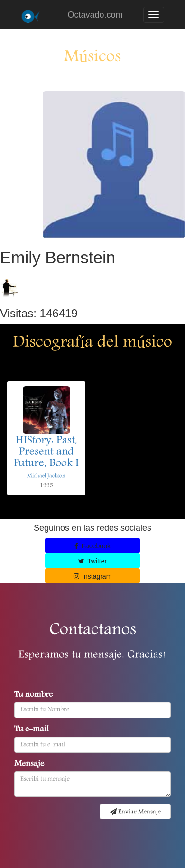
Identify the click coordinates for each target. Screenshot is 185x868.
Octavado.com (95, 15)
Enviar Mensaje (135, 812)
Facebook (92, 546)
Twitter (92, 561)
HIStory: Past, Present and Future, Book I (46, 452)
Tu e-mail (32, 730)
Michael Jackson (46, 476)
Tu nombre (33, 695)
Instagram (93, 576)
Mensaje (29, 765)
